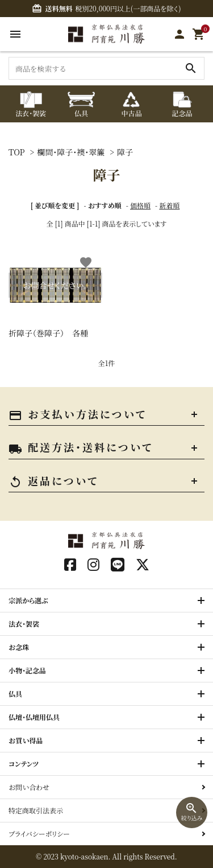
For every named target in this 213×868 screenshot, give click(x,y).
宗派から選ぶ (28, 600)
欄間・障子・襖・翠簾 (71, 152)
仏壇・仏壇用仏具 (34, 717)
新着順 (169, 205)
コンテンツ (24, 764)
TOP (17, 152)
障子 (125, 152)
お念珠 (19, 647)
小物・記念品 (27, 670)
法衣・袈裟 (24, 624)
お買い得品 (26, 740)
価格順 (140, 205)
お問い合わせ (29, 787)
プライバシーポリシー (39, 834)
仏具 (15, 694)
